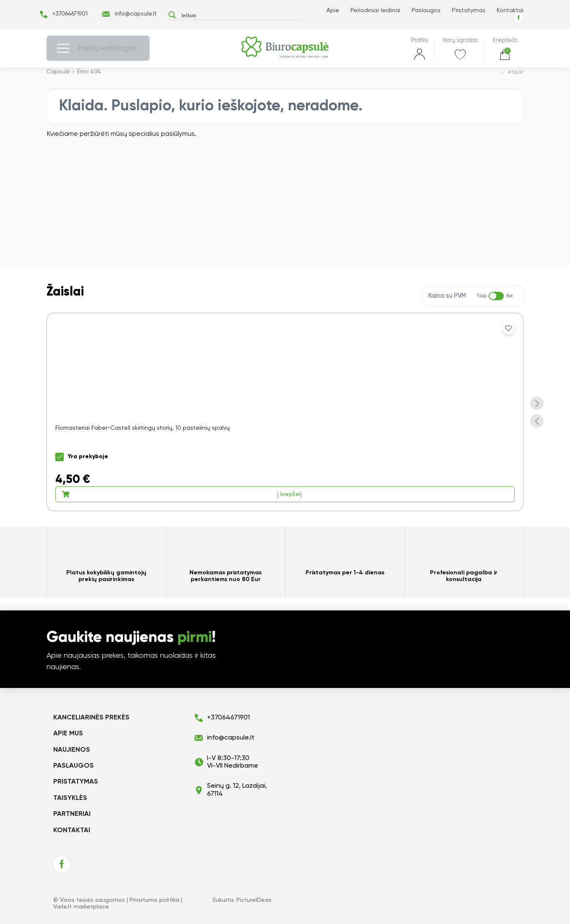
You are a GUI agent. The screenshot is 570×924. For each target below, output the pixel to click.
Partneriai (72, 814)
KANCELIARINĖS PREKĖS (91, 718)
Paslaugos (426, 10)
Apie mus (68, 734)
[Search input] (241, 15)
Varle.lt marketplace (81, 907)
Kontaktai (510, 10)
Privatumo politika (154, 900)
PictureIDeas (254, 900)
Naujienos (72, 750)
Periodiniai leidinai (375, 10)
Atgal (516, 72)
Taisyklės (70, 798)
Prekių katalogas (108, 48)
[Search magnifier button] (172, 15)
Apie (333, 10)
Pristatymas (469, 10)
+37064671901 (70, 14)
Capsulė (58, 72)
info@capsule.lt (136, 14)
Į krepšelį (182, 494)
